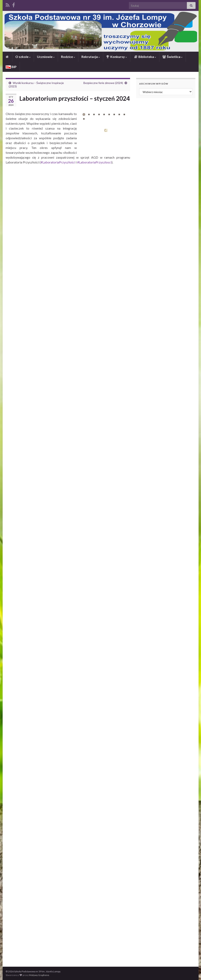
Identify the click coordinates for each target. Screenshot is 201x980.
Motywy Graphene (39, 975)
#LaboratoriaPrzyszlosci (94, 162)
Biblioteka (145, 57)
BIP (11, 67)
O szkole (23, 57)
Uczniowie (46, 57)
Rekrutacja (91, 57)
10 (84, 119)
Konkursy (117, 57)
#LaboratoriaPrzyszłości (58, 162)
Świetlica (173, 57)
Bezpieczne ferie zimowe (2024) (103, 83)
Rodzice (68, 57)
